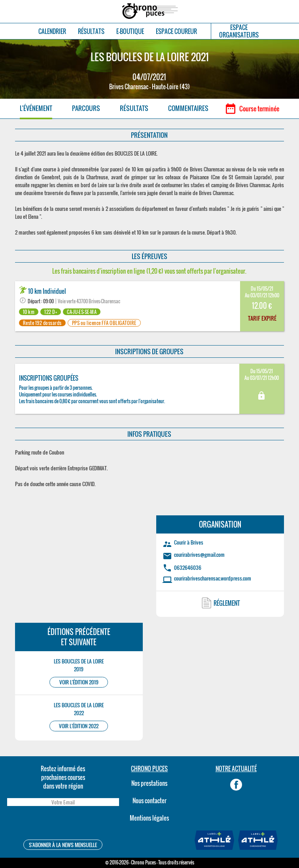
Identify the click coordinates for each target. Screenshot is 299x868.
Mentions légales (149, 818)
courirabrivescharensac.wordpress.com (213, 578)
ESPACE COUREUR (176, 31)
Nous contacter (149, 800)
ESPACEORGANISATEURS (239, 31)
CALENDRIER (52, 31)
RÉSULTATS (91, 31)
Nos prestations (149, 783)
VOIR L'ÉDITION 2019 (79, 682)
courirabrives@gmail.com (199, 554)
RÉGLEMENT (227, 603)
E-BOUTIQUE (130, 31)
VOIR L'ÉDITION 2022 (79, 726)
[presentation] (63, 824)
